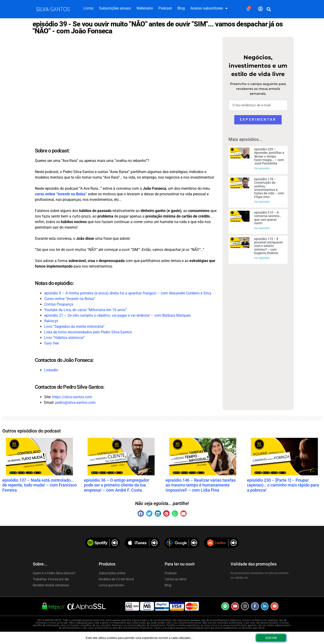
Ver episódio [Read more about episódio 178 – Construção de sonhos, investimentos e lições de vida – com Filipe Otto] (262, 202)
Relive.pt (51, 321)
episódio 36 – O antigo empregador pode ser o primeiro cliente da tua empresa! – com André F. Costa (117, 485)
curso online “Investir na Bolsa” (61, 194)
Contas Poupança (59, 304)
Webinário (145, 8)
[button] (269, 9)
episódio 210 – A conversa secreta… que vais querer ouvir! (268, 218)
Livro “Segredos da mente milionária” (74, 327)
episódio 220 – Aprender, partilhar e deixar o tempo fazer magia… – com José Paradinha (269, 156)
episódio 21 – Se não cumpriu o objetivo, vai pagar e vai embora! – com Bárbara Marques (117, 315)
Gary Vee (51, 343)
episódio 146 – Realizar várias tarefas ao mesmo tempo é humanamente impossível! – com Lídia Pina (201, 485)
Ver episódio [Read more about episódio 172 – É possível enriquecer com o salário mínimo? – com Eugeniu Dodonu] (262, 258)
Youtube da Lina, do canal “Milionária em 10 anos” (85, 310)
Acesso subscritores (209, 8)
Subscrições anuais (115, 8)
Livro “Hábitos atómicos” (65, 338)
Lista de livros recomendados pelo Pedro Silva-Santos (88, 332)
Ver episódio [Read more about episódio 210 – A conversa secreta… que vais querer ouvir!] (262, 228)
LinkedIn (51, 370)
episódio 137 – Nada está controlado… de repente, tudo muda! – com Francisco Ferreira (40, 485)
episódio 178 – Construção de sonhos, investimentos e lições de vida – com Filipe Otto (269, 188)
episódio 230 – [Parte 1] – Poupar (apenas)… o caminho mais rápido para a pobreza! (283, 485)
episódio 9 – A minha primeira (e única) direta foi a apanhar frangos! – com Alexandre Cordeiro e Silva (128, 293)
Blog (181, 8)
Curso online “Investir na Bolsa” (70, 299)
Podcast (165, 8)
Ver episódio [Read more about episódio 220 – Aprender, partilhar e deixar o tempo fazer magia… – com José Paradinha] (262, 168)
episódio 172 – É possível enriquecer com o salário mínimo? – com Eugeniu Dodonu (269, 246)
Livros (88, 8)
